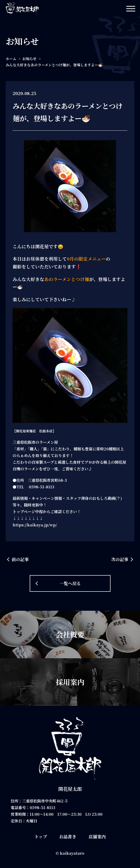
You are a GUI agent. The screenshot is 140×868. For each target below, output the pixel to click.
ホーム (11, 59)
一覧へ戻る (70, 583)
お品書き (68, 836)
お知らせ (29, 59)
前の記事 (20, 559)
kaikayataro (72, 853)
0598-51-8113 (42, 808)
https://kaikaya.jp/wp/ (35, 525)
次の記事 (120, 559)
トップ (41, 836)
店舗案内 (97, 836)
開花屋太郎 (70, 789)
